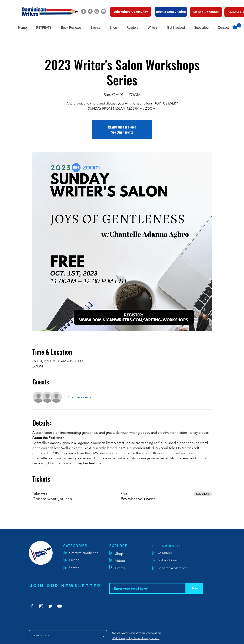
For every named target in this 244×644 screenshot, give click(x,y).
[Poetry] (78, 567)
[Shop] (126, 554)
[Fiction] (78, 560)
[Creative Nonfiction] (90, 553)
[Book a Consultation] (171, 12)
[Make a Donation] (175, 560)
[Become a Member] (177, 568)
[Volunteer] (167, 553)
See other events (122, 132)
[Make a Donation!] (206, 12)
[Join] (195, 588)
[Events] (133, 568)
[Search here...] (62, 635)
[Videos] (124, 561)
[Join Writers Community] (131, 12)
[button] (44, 28)
